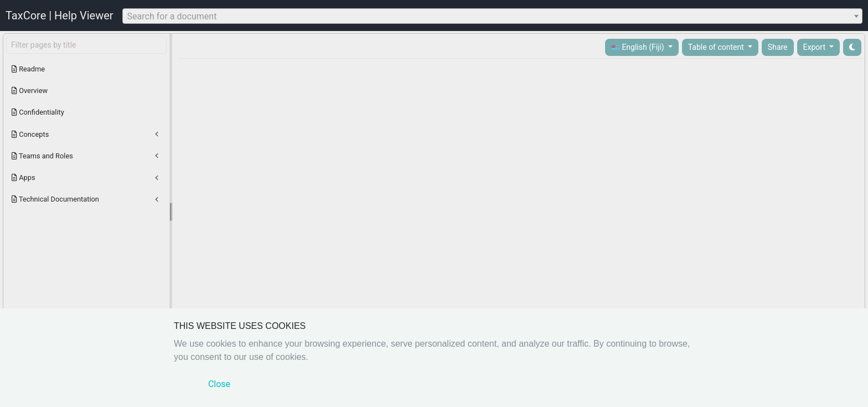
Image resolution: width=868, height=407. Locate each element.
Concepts (30, 134)
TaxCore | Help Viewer (60, 16)
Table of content (717, 47)
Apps (24, 177)
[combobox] (492, 16)
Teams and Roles (42, 156)
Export (815, 47)
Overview (30, 91)
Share (778, 47)
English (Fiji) (639, 47)
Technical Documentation (55, 199)
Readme (28, 69)
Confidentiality (38, 112)
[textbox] (492, 17)
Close (219, 384)
